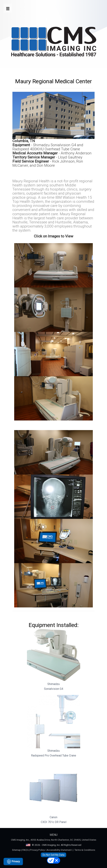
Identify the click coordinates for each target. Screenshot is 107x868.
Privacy (13, 862)
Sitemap (16, 850)
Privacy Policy (37, 850)
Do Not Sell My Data (53, 855)
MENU (54, 835)
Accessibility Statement (59, 850)
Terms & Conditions (85, 850)
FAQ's (25, 850)
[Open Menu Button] (8, 8)
